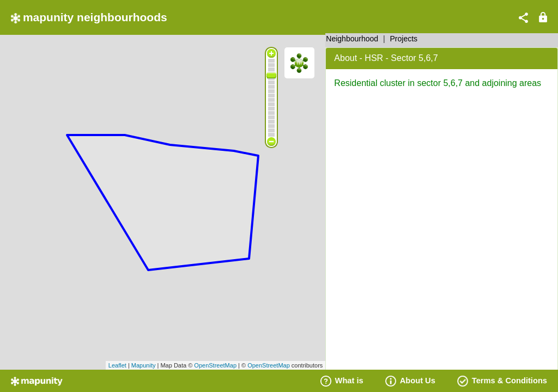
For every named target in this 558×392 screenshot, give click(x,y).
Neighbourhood (352, 39)
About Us (410, 381)
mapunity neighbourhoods (89, 17)
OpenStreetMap (215, 365)
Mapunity (144, 365)
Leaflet (117, 365)
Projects (404, 39)
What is (342, 381)
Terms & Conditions (502, 381)
